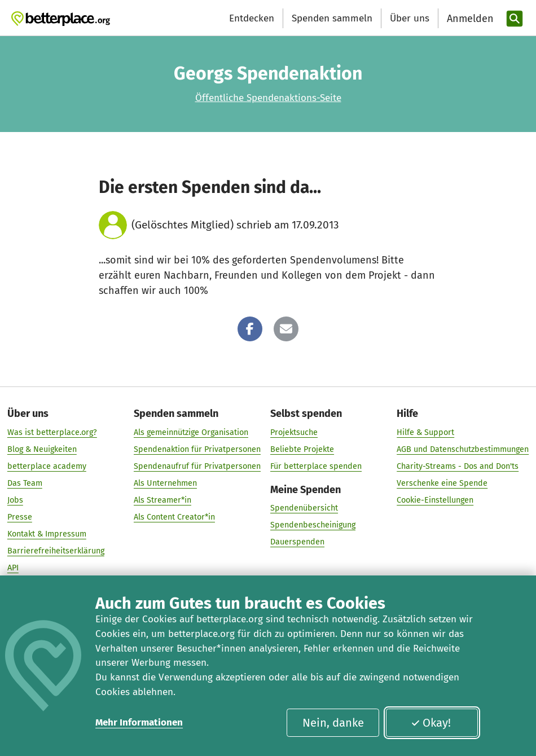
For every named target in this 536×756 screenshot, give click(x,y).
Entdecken (252, 18)
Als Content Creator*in (174, 517)
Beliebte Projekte (302, 449)
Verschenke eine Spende (442, 483)
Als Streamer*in (162, 500)
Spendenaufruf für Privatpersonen (197, 466)
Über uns (410, 18)
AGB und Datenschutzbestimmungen (463, 449)
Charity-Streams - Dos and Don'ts (458, 466)
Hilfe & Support (425, 432)
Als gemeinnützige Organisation (191, 432)
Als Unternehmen (165, 483)
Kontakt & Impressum (47, 534)
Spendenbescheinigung (313, 526)
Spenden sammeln (332, 18)
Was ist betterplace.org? (52, 432)
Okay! (431, 723)
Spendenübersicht (304, 508)
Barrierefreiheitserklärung (56, 551)
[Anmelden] (469, 19)
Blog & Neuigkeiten (42, 449)
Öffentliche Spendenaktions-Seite (268, 98)
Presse (20, 517)
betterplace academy (47, 466)
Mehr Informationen (139, 722)
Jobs (15, 500)
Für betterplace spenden (316, 466)
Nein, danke (333, 723)
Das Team (25, 483)
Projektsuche (294, 432)
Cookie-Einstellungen (435, 500)
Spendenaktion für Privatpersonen (197, 449)
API (13, 568)
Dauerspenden (297, 542)
